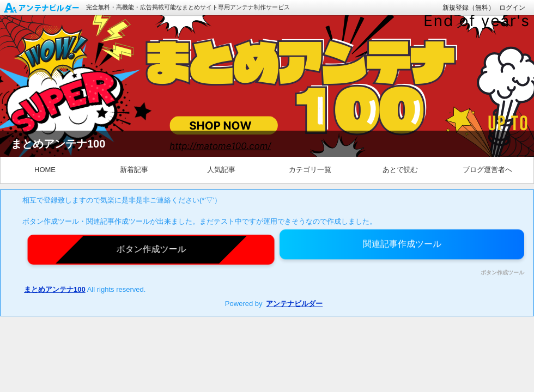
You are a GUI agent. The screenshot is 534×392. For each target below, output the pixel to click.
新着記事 (134, 170)
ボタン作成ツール (502, 273)
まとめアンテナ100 (55, 289)
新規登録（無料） (469, 8)
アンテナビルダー (294, 304)
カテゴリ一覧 (310, 170)
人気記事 (221, 170)
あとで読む (400, 170)
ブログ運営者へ (487, 170)
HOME (45, 170)
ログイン (512, 8)
